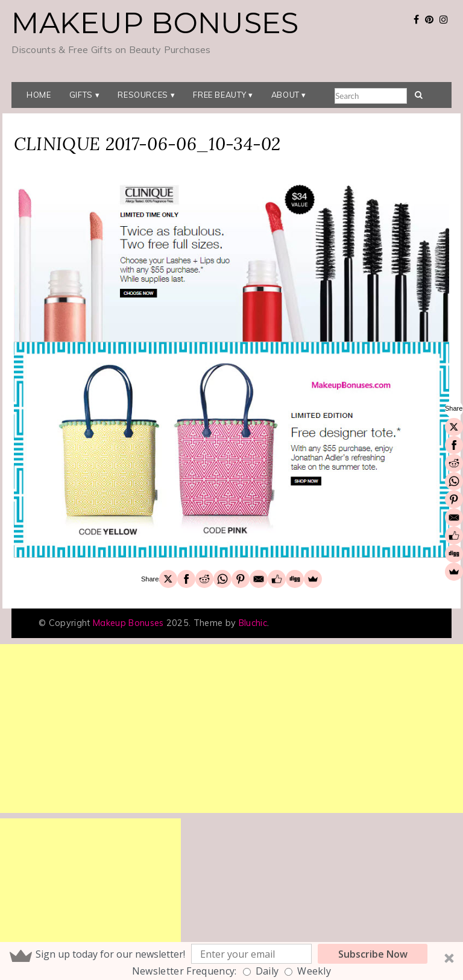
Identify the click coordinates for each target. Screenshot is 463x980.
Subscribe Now (373, 954)
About (285, 95)
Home (39, 95)
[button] (231, 961)
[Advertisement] (231, 729)
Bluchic (253, 623)
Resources (143, 95)
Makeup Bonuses (155, 23)
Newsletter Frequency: (184, 971)
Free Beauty (219, 95)
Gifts (81, 95)
